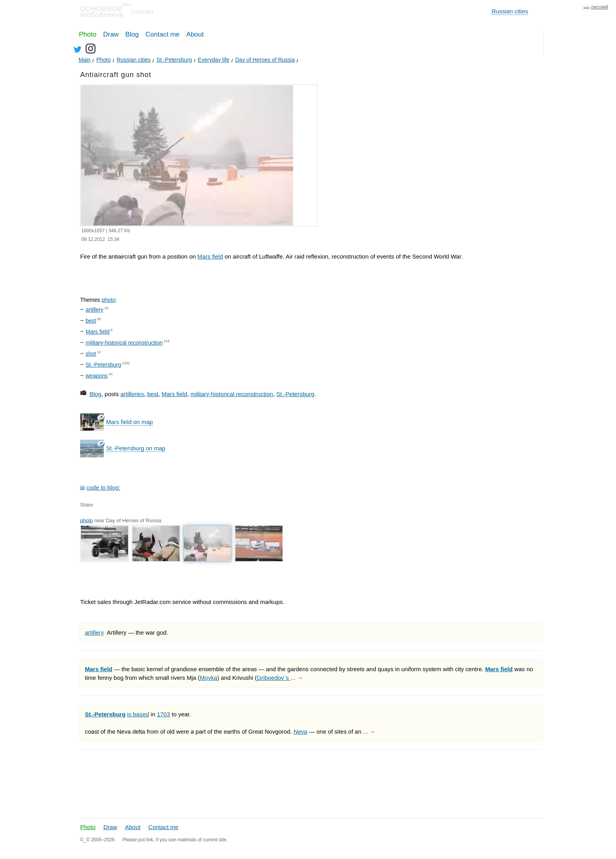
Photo (88, 34)
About (195, 34)
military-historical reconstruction (124, 343)
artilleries (132, 394)
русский (600, 7)
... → (297, 678)
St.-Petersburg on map (136, 448)
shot (91, 354)
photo (108, 300)
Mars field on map (129, 422)
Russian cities (510, 11)
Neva (300, 731)
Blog (132, 34)
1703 (163, 714)
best (91, 321)
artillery (94, 310)
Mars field (210, 256)
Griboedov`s (274, 678)
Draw (111, 34)
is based (138, 714)
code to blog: (103, 487)
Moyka (209, 678)
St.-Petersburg (103, 365)
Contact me (162, 34)
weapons (97, 376)
